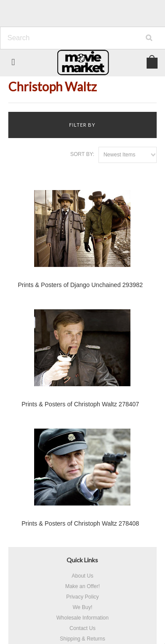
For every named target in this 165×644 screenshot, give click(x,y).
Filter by (82, 125)
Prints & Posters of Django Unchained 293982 (81, 285)
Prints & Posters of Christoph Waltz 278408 (80, 523)
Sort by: (82, 154)
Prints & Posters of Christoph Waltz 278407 (80, 404)
